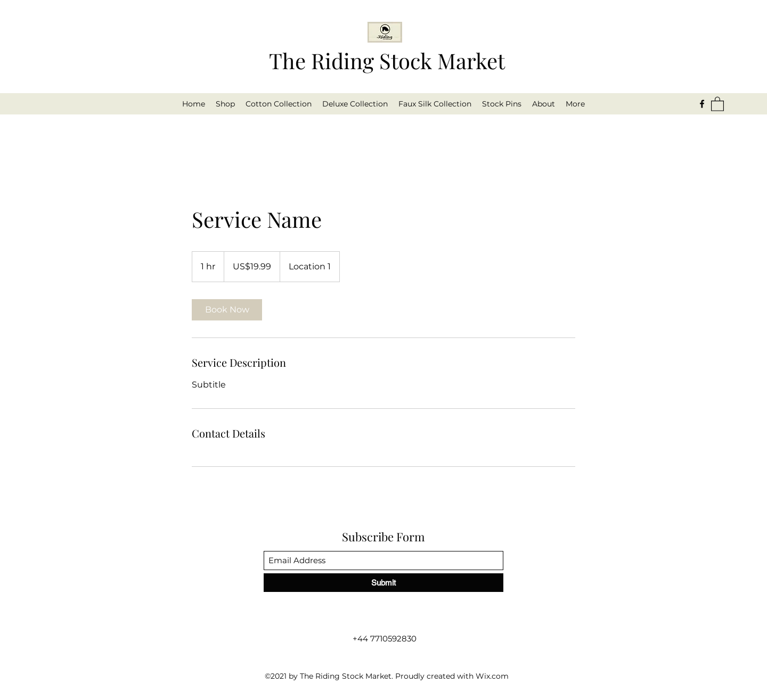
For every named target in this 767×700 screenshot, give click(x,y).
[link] (227, 310)
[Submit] (383, 583)
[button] (717, 104)
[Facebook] (702, 104)
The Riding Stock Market (387, 60)
